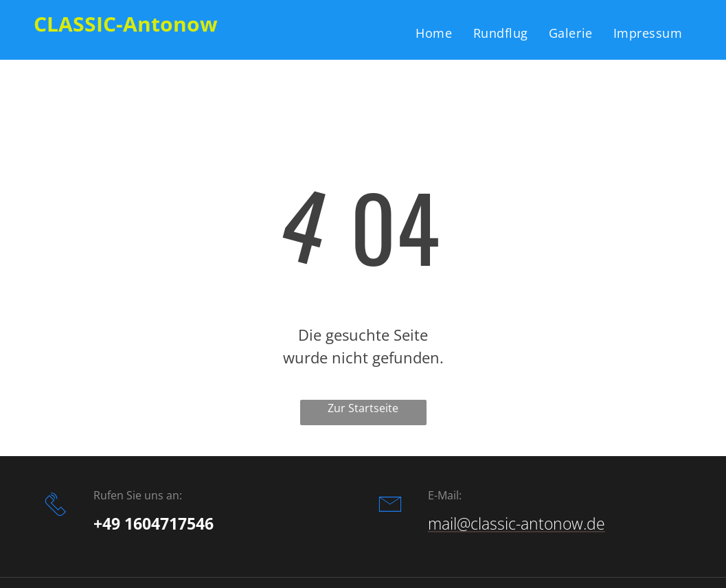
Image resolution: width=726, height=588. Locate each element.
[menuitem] (434, 33)
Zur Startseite (363, 408)
